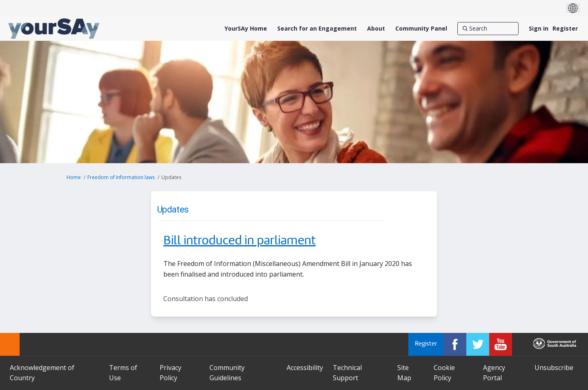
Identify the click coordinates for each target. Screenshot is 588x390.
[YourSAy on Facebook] (455, 344)
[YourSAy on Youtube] (501, 344)
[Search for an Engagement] (317, 29)
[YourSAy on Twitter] (478, 344)
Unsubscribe (554, 368)
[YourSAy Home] (246, 29)
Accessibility (305, 368)
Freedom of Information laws (121, 177)
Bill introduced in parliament (239, 241)
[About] (376, 29)
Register (565, 28)
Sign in (539, 28)
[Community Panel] (421, 29)
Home (74, 177)
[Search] (488, 29)
